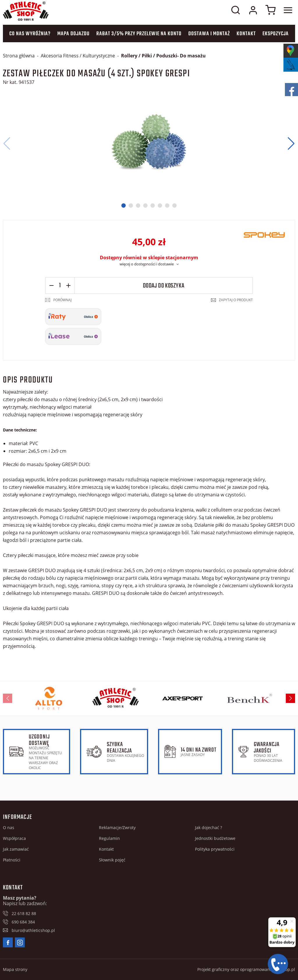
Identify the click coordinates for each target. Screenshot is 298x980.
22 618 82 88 (24, 913)
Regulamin (109, 838)
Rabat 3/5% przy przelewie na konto (139, 34)
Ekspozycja (276, 34)
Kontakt (246, 34)
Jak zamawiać (16, 849)
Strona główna (19, 56)
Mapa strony (15, 969)
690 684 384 (23, 922)
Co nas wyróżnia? (30, 34)
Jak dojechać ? (209, 827)
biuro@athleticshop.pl (33, 930)
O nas (9, 827)
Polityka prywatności (215, 849)
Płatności (12, 860)
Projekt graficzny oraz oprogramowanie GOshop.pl (246, 969)
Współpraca (14, 838)
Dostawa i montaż (209, 34)
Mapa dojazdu (73, 34)
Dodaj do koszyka (164, 286)
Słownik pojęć (112, 860)
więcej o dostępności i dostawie (147, 264)
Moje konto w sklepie (253, 10)
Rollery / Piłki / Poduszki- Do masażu (163, 56)
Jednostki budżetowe (215, 838)
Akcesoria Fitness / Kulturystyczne (78, 56)
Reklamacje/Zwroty (117, 827)
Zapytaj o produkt (236, 300)
